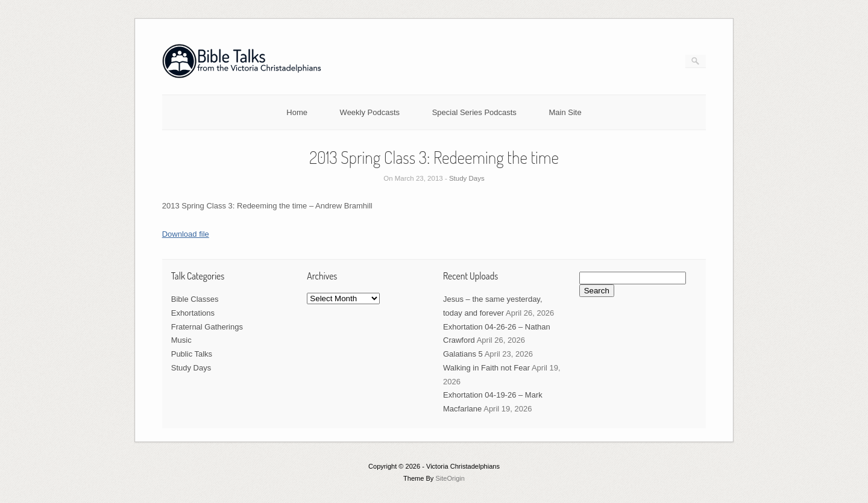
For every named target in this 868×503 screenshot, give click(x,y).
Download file (186, 234)
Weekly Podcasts (370, 112)
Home (297, 112)
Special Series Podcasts (474, 112)
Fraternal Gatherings (207, 327)
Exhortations (193, 313)
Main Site (565, 112)
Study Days (467, 178)
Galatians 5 (463, 354)
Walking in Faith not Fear (486, 368)
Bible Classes (195, 299)
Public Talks (192, 354)
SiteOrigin (450, 478)
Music (181, 340)
